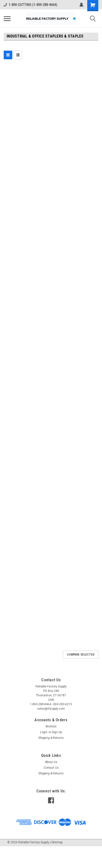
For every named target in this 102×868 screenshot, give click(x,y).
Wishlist (51, 726)
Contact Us (51, 768)
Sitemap (57, 842)
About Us (51, 762)
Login (44, 732)
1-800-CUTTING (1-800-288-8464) (30, 5)
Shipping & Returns (51, 738)
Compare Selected (81, 655)
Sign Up (57, 732)
